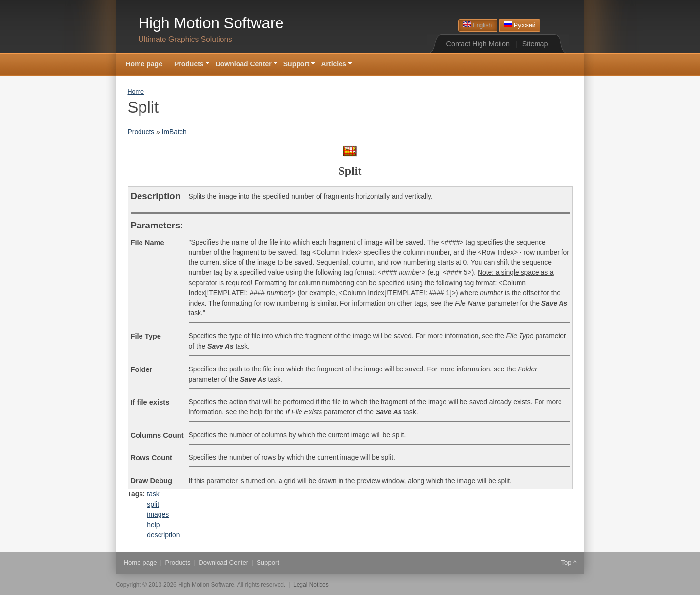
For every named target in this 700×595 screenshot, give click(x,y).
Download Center (244, 65)
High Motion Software (211, 23)
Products (189, 65)
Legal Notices (311, 585)
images (158, 514)
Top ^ (569, 563)
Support (297, 65)
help (153, 525)
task (153, 494)
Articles (333, 65)
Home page (144, 64)
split (153, 504)
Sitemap (535, 44)
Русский (520, 25)
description (163, 535)
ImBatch (174, 132)
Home (136, 92)
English (478, 25)
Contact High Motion (478, 44)
